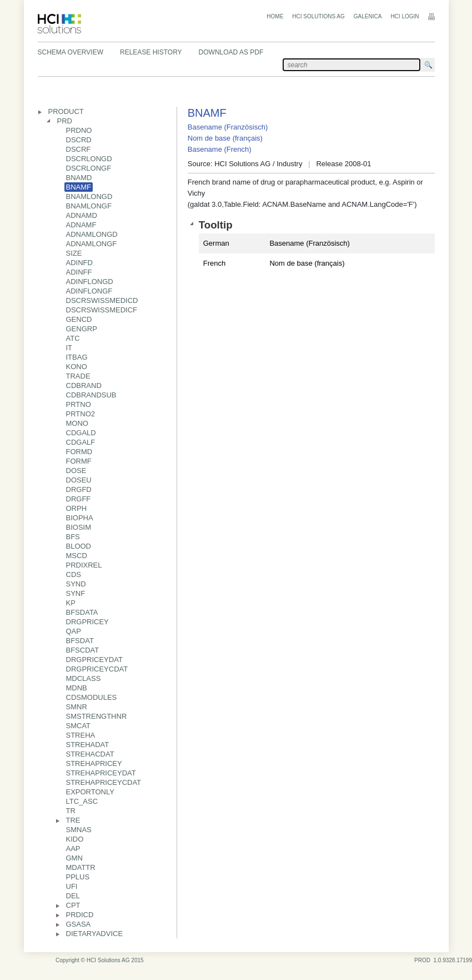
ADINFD (79, 263)
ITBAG (77, 357)
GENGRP (82, 329)
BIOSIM (79, 527)
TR (71, 811)
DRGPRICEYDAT (94, 660)
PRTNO (79, 404)
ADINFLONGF (89, 291)
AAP (73, 849)
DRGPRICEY (87, 622)
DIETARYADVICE (95, 934)
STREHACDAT (90, 754)
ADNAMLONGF (92, 244)
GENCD (79, 319)
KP (71, 603)
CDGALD (81, 433)
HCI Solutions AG (318, 16)
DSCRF (79, 149)
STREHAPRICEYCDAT (104, 782)
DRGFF (79, 499)
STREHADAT (88, 745)
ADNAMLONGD (92, 234)
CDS (74, 574)
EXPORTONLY (90, 792)
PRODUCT (66, 111)
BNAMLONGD (89, 197)
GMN (74, 858)
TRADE (78, 376)
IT (69, 348)
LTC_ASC (82, 801)
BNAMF (79, 187)
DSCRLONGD (89, 159)
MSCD (77, 556)
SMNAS (79, 830)
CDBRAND (84, 385)
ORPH (77, 508)
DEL (73, 896)
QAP (74, 631)
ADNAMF (81, 225)
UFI (72, 886)
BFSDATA (82, 612)
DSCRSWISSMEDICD (102, 300)
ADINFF (79, 272)
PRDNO (79, 130)
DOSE (76, 471)
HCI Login (405, 16)
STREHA (81, 735)
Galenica (368, 16)
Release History (151, 52)
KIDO (75, 839)
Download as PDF (231, 52)
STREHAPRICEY (94, 763)
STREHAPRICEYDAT (101, 773)
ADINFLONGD (90, 282)
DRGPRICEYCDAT (97, 669)
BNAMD (79, 178)
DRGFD (79, 489)
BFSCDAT (83, 650)
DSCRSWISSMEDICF (102, 310)
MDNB (77, 688)
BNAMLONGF (89, 206)
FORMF (79, 461)
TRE (73, 820)
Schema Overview (71, 52)
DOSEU (79, 480)
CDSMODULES (92, 697)
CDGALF (81, 442)
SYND (76, 584)
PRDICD (80, 915)
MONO (77, 423)
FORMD (79, 452)
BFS (73, 537)
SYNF (76, 593)
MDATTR (81, 867)
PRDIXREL (84, 565)
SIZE (74, 253)
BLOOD (79, 546)
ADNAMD (82, 215)
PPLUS (78, 877)
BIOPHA (80, 518)
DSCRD (79, 140)
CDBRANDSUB (91, 395)
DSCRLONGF (89, 168)
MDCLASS (84, 678)
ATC (73, 338)
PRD (65, 121)
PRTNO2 (81, 414)
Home (275, 16)
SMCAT (79, 726)
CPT (73, 905)
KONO (77, 367)
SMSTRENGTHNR (97, 716)
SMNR (77, 707)
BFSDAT (80, 641)
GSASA (79, 924)
